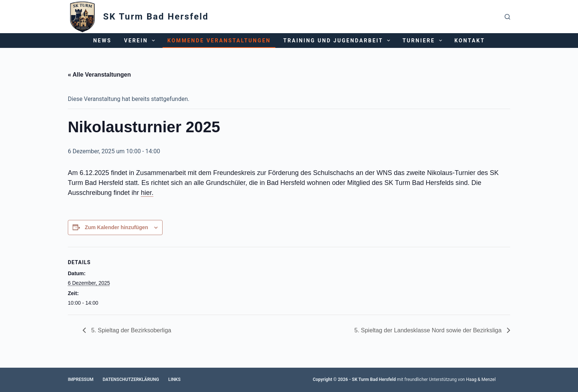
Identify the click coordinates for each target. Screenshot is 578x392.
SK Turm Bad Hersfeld (156, 17)
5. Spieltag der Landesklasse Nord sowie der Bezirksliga (429, 330)
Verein (141, 41)
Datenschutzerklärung (131, 379)
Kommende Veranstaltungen (219, 41)
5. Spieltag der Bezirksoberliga (130, 330)
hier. (147, 193)
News (102, 41)
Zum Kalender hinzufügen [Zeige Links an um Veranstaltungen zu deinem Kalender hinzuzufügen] (116, 227)
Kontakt (470, 41)
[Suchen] (507, 17)
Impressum (81, 379)
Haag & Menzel (481, 379)
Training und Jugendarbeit (338, 41)
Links (174, 379)
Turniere (424, 41)
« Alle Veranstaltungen (99, 75)
